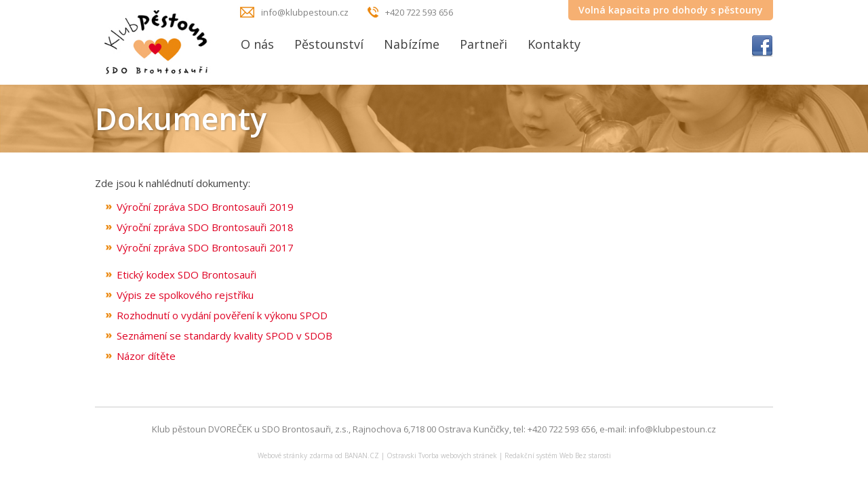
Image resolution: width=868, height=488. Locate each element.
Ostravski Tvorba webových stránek (442, 455)
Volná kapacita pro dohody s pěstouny (671, 10)
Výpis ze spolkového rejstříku (185, 295)
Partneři (484, 44)
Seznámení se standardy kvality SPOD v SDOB (224, 335)
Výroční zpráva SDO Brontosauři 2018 (205, 227)
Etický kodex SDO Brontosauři (186, 274)
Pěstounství (329, 44)
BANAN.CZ (362, 455)
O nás (257, 44)
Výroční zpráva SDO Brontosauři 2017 (205, 247)
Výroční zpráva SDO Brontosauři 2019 (205, 207)
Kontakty (554, 44)
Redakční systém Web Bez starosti (558, 455)
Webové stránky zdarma (295, 455)
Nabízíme (412, 44)
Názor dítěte (146, 356)
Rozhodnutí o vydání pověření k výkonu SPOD (222, 315)
